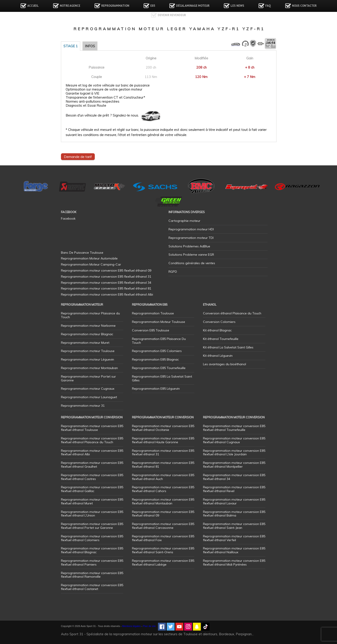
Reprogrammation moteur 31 (83, 406)
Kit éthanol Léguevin (218, 356)
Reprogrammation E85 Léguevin (156, 389)
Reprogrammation (115, 6)
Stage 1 (71, 46)
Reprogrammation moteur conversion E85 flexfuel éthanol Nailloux (234, 550)
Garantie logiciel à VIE (82, 93)
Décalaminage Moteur (193, 6)
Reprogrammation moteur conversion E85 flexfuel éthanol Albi (92, 453)
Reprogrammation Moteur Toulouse (159, 322)
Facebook (68, 218)
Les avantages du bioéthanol (225, 364)
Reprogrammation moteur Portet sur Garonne (88, 378)
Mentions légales (131, 626)
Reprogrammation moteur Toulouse (88, 351)
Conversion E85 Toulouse (151, 330)
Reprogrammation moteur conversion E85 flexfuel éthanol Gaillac (92, 489)
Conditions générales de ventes (192, 263)
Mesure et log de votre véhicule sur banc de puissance (108, 85)
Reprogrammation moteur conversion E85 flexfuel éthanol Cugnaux (234, 440)
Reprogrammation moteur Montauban (89, 368)
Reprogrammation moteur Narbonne (88, 326)
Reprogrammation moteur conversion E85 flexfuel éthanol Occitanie (163, 428)
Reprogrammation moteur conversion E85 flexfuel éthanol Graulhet (92, 465)
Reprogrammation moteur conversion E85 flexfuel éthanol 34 (234, 477)
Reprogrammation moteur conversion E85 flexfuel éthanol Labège (163, 563)
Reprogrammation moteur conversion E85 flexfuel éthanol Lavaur (234, 501)
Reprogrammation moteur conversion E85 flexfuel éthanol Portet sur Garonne (92, 526)
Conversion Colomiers (219, 322)
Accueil (33, 6)
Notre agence (70, 6)
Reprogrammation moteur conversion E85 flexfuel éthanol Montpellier (234, 465)
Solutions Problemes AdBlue (189, 246)
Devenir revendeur (172, 15)
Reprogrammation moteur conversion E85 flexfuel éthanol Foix (163, 538)
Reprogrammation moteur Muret (85, 343)
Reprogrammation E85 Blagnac (155, 359)
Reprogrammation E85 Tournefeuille (159, 368)
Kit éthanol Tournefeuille (221, 339)
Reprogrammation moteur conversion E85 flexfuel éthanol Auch (163, 477)
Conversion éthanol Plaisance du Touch (232, 313)
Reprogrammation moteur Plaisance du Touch (90, 315)
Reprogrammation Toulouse (153, 313)
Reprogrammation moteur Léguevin (87, 359)
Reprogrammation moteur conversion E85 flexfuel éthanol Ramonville (92, 575)
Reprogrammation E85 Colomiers (157, 351)
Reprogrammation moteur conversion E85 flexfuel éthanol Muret (92, 501)
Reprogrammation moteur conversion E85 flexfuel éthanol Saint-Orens (163, 550)
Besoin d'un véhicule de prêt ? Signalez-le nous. (102, 115)
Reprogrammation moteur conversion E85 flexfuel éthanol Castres (92, 477)
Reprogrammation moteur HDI (191, 229)
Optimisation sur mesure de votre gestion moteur (104, 89)
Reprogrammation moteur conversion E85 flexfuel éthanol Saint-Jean (234, 526)
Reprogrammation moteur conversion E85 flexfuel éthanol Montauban (163, 501)
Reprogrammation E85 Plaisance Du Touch (159, 341)
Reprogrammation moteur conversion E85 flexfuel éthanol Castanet (92, 587)
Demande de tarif (78, 157)
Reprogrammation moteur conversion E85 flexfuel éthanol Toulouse (92, 428)
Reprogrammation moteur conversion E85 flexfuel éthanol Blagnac (92, 550)
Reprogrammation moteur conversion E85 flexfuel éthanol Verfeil (234, 538)
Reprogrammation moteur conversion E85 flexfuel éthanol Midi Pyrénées (234, 563)
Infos (90, 46)
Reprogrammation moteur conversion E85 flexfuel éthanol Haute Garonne (163, 440)
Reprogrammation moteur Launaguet (89, 397)
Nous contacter (304, 6)
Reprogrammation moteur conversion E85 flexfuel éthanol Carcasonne (163, 526)
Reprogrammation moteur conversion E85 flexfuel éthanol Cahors (163, 489)
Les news (237, 6)
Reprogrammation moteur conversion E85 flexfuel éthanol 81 (163, 465)
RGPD (173, 272)
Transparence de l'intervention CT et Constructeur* (105, 97)
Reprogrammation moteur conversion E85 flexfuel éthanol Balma (234, 514)
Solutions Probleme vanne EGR (191, 255)
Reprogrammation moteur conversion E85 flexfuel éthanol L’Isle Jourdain (234, 453)
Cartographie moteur (184, 221)
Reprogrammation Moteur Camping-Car (91, 264)
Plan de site (149, 626)
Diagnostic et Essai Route (86, 106)
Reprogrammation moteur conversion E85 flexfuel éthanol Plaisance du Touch (92, 440)
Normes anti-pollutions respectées (93, 102)
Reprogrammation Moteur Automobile (89, 258)
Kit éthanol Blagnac (217, 330)
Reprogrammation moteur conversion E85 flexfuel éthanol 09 (163, 514)
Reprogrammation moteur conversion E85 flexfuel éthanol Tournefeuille (234, 428)
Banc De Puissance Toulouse (82, 253)
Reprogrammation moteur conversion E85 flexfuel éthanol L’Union (92, 514)
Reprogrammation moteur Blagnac (87, 334)
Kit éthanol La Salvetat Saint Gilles (228, 347)
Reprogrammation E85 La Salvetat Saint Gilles (162, 378)
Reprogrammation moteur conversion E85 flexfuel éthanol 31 (163, 453)
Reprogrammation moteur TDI (191, 238)
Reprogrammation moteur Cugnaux (88, 389)
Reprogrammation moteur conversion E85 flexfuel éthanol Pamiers (92, 563)
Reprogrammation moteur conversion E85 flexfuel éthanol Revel (234, 489)
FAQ (268, 6)
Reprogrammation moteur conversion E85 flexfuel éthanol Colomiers (92, 538)
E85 (153, 6)
